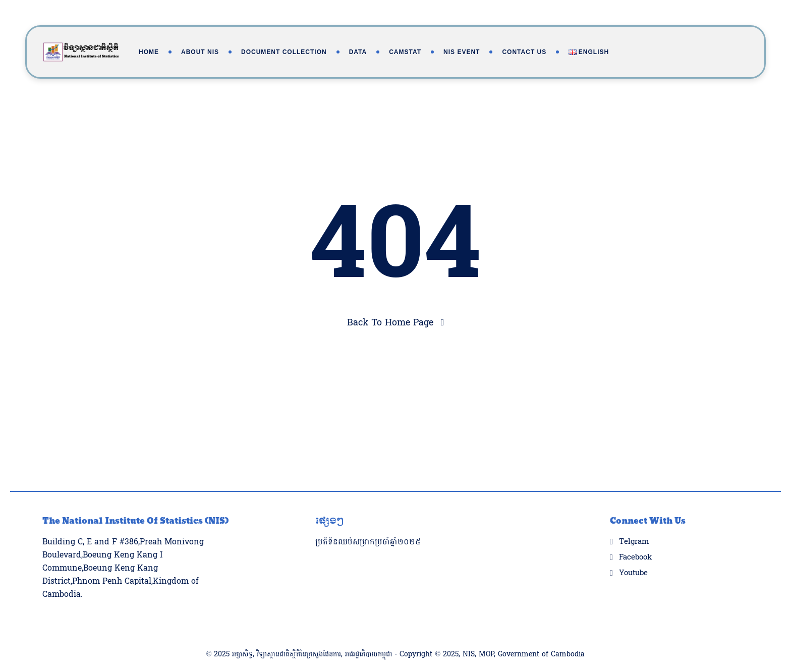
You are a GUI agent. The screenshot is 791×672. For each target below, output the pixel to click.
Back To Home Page (390, 323)
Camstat (405, 52)
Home (149, 52)
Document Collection (284, 52)
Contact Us (524, 52)
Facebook (635, 537)
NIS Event (462, 52)
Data (358, 52)
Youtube (633, 553)
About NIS (200, 52)
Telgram (634, 522)
